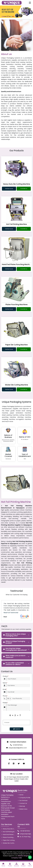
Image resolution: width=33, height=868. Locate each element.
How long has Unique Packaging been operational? (15, 649)
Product (6, 676)
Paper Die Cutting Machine (16, 345)
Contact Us (22, 803)
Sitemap (21, 806)
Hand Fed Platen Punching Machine (17, 264)
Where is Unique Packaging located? (14, 642)
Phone (5, 696)
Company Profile (24, 798)
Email (5, 689)
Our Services (23, 800)
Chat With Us (24, 189)
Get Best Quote (9, 189)
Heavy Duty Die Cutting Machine (17, 184)
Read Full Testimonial (11, 613)
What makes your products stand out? (14, 656)
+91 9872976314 (18, 745)
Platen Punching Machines (17, 305)
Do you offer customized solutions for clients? (13, 664)
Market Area (22, 809)
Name (5, 683)
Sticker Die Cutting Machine (16, 385)
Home (20, 795)
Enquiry (5, 703)
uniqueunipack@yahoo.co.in (18, 748)
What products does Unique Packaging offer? (14, 635)
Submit (17, 729)
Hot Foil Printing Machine (16, 224)
